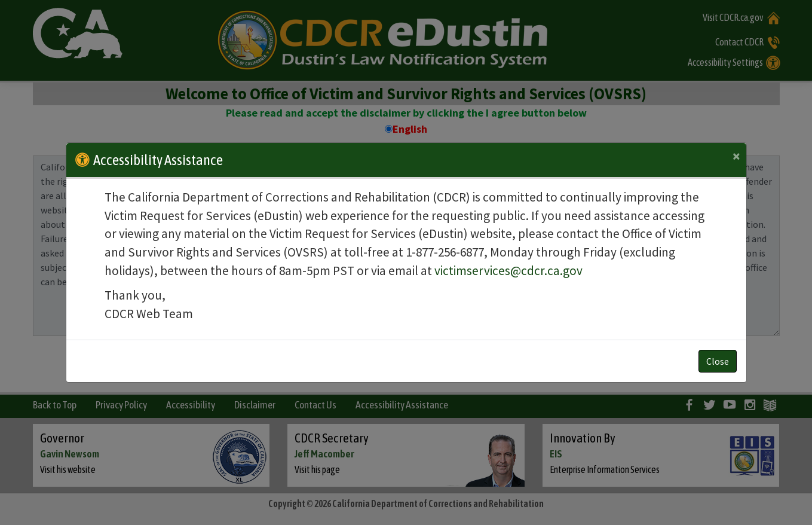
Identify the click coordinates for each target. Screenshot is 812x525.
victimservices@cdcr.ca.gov (508, 271)
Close (718, 361)
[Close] (736, 156)
